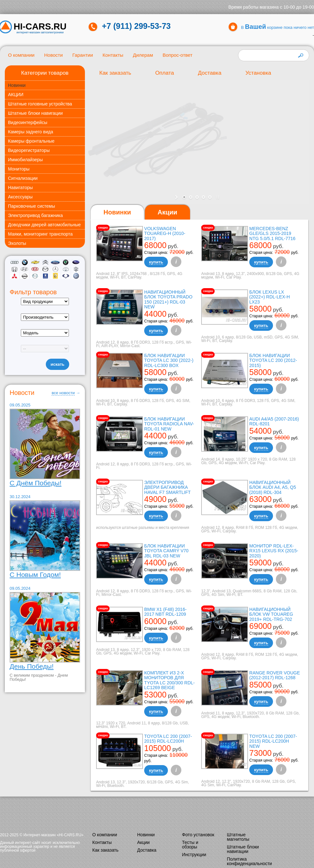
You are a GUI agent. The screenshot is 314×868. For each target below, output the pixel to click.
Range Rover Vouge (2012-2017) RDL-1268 (275, 675)
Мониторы (19, 169)
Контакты (113, 55)
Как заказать (115, 73)
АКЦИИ (16, 95)
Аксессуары (20, 197)
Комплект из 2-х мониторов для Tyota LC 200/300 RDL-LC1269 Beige (169, 680)
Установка (258, 73)
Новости (54, 55)
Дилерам (143, 55)
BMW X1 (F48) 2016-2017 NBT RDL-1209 (165, 612)
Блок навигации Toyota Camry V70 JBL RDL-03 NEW (166, 551)
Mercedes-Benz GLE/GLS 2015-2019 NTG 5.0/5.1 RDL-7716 (272, 234)
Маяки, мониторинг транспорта (40, 234)
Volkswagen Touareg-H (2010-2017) (165, 234)
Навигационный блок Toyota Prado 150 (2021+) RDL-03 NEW (168, 299)
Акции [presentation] (167, 212)
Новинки (17, 85)
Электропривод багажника (35, 215)
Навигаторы (20, 188)
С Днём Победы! (36, 483)
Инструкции (194, 855)
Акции (143, 842)
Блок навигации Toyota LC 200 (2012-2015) (273, 360)
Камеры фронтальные (31, 141)
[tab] (117, 212)
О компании (21, 55)
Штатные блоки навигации (35, 113)
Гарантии (83, 55)
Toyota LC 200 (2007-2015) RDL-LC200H (168, 739)
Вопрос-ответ (177, 55)
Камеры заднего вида (31, 132)
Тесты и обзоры (190, 845)
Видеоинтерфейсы (28, 122)
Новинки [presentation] (117, 212)
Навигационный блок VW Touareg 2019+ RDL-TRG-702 (271, 614)
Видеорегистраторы (29, 150)
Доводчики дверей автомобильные (44, 225)
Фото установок (198, 835)
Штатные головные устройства (40, 104)
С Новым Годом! (35, 575)
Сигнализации (23, 178)
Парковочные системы (32, 206)
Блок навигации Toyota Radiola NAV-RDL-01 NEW (169, 424)
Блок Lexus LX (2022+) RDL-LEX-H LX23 (269, 297)
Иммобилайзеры (25, 160)
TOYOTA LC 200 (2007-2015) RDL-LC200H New (273, 741)
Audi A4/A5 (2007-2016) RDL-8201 (274, 421)
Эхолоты (17, 243)
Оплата (164, 73)
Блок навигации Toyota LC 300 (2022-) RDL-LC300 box (169, 360)
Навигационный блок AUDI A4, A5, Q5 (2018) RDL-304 (273, 487)
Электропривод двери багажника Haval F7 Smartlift (167, 487)
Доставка (210, 73)
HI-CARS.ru (40, 27)
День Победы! (32, 666)
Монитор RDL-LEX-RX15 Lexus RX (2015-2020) (274, 551)
